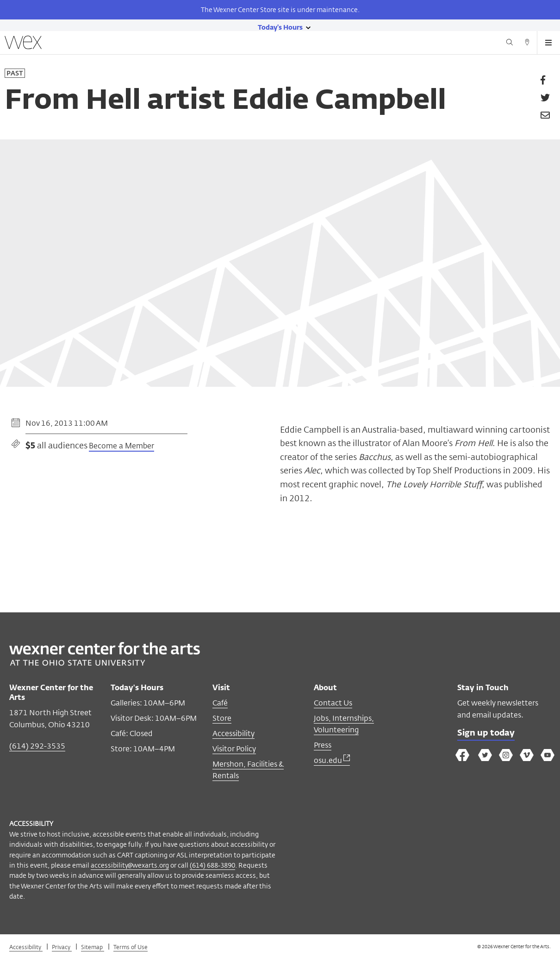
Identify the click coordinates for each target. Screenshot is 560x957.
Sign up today (486, 733)
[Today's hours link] (280, 27)
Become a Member (121, 447)
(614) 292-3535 (37, 746)
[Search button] (510, 44)
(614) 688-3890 (212, 865)
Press (323, 745)
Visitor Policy (234, 749)
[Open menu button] (548, 43)
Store (222, 718)
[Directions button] (527, 44)
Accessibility (233, 733)
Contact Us (333, 703)
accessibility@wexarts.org (130, 865)
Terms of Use (131, 947)
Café (220, 703)
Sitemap (93, 947)
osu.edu (332, 760)
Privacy (62, 947)
